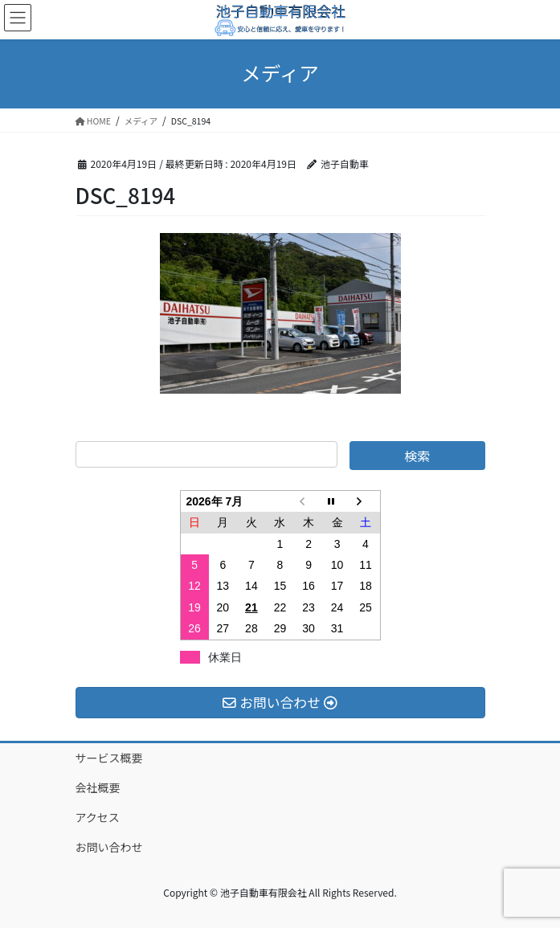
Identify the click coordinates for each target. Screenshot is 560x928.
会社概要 (98, 787)
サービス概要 (109, 758)
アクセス (98, 817)
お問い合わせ (109, 847)
